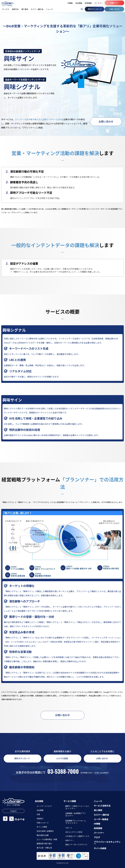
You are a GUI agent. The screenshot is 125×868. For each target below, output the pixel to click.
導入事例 (98, 810)
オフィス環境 (42, 827)
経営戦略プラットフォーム (76, 822)
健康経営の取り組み (44, 843)
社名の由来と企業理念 (45, 831)
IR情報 (97, 824)
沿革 (38, 814)
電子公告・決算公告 (44, 848)
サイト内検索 (100, 848)
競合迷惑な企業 (43, 835)
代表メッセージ (43, 823)
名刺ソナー (70, 840)
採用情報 (98, 828)
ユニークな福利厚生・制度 (47, 839)
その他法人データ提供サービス (77, 836)
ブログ (97, 837)
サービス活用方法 (102, 806)
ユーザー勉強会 (101, 819)
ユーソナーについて (44, 806)
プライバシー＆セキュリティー (107, 843)
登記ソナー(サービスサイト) (76, 844)
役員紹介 (40, 819)
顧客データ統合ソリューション (77, 807)
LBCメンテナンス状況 (74, 832)
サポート (69, 828)
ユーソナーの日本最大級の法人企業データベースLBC (38, 119)
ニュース (98, 801)
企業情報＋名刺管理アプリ (76, 815)
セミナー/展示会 (102, 815)
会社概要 (40, 810)
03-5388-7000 (63, 771)
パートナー (99, 833)
